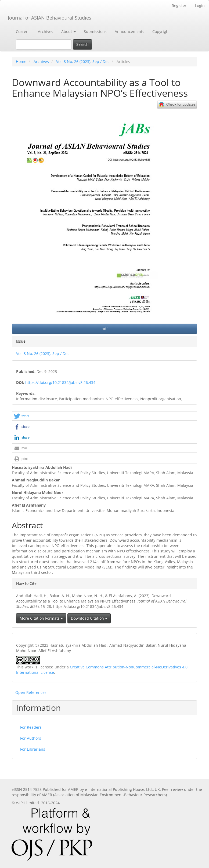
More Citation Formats (41, 618)
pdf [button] (105, 329)
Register (179, 5)
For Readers (31, 727)
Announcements (129, 31)
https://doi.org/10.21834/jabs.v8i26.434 (60, 382)
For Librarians (33, 749)
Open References (31, 692)
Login (200, 5)
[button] (104, 416)
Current (23, 31)
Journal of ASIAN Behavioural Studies (50, 18)
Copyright (161, 31)
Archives (46, 31)
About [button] (69, 31)
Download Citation (89, 618)
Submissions (95, 31)
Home (21, 61)
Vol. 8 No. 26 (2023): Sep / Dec (83, 61)
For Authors (31, 738)
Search (82, 44)
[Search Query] (44, 44)
